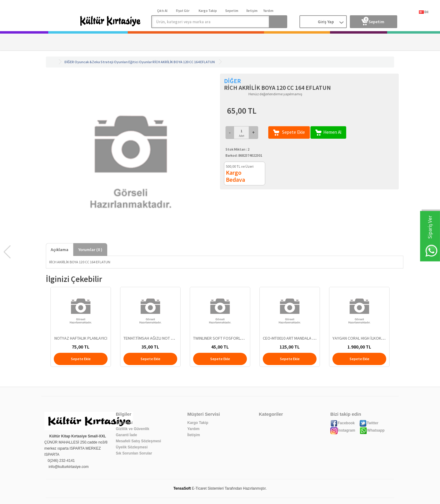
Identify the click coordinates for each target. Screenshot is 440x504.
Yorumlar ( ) (90, 250)
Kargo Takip (198, 423)
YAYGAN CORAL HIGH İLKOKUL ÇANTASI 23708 (373, 338)
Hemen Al (328, 132)
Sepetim (373, 21)
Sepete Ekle (289, 132)
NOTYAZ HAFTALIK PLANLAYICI (81, 338)
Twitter (369, 423)
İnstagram (343, 430)
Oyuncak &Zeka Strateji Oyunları (101, 62)
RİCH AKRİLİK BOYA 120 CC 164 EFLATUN (184, 62)
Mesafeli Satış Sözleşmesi (138, 441)
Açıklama (60, 250)
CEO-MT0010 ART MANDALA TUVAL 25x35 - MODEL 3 (308, 338)
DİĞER (69, 62)
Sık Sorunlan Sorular (134, 453)
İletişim (194, 435)
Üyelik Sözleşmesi (132, 447)
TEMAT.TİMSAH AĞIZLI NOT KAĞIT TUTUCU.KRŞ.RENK (169, 338)
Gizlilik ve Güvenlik (132, 429)
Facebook (343, 423)
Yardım (193, 429)
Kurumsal (124, 423)
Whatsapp (372, 430)
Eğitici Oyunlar (140, 62)
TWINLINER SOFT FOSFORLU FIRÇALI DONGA (232, 338)
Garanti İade (126, 435)
